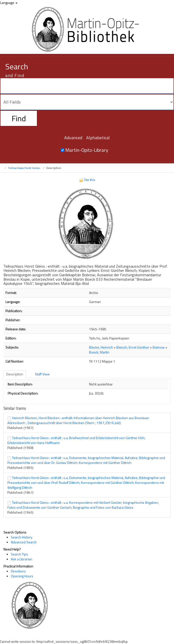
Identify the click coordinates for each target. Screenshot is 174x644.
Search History (22, 537)
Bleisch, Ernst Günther (133, 347)
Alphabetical (98, 138)
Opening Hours (22, 576)
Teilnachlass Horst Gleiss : (24, 168)
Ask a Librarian (22, 559)
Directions (18, 571)
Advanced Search (24, 542)
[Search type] (87, 102)
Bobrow (159, 347)
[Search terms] (87, 86)
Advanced (73, 138)
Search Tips (19, 554)
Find (19, 118)
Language (9, 3)
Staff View (42, 374)
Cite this (87, 180)
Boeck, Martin (99, 352)
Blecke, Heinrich (101, 347)
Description (15, 374)
